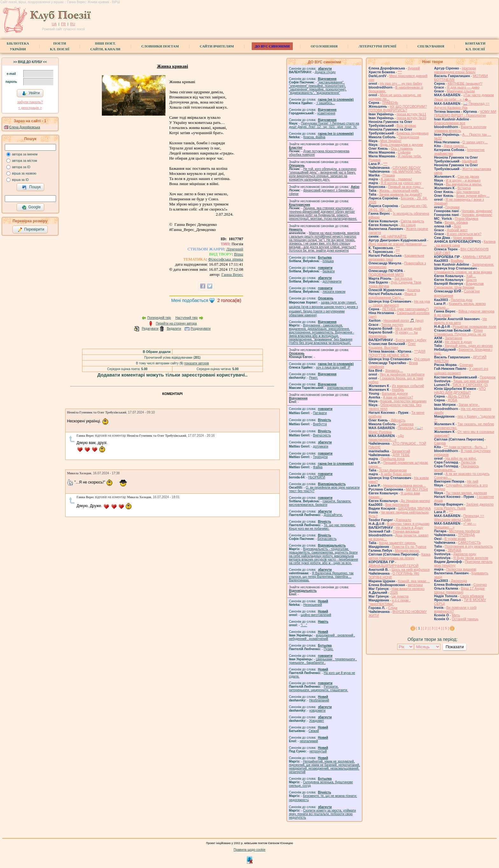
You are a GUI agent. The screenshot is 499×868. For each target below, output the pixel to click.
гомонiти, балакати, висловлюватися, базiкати (320, 503)
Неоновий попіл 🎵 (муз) (404, 320)
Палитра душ (461, 300)
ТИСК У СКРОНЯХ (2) (470, 385)
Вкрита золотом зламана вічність (460, 129)
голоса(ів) (229, 300)
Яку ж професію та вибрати (402, 374)
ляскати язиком (334, 292)
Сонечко (466, 365)
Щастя (471, 280)
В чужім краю (455, 539)
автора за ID (21, 167)
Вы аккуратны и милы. (464, 184)
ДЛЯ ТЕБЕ (401, 455)
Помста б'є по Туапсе (409, 547)
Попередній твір (159, 318)
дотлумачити (332, 281)
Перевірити (31, 230)
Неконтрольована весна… (405, 485)
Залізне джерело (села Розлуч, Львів (464, 506)
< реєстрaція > (30, 108)
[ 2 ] (426, 628)
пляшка (328, 261)
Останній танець (465, 619)
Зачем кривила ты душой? (401, 194)
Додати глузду (325, 72)
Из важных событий (408, 386)
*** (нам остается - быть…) (465, 447)
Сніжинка (406, 424)
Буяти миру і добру (411, 340)
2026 (394, 592)
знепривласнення (340, 388)
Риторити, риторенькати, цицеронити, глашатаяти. (319, 688)
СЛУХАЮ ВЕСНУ (406, 168)
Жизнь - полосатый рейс (399, 190)
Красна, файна (314, 137)
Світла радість (412, 221)
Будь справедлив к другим (402, 145)
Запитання (453, 338)
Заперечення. (483, 264)
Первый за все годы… (406, 187)
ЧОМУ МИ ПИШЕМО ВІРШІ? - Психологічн (465, 113)
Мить (456, 615)
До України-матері (415, 501)
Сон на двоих (468, 176)
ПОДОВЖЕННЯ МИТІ (386, 275)
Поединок (488, 377)
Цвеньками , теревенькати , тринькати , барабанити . (323, 661)
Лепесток (468, 462)
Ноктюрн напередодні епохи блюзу (455, 70)
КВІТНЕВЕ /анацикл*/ (465, 83)
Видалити (174, 329)
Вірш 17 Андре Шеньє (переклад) (459, 590)
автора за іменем (25, 154)
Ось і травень (402, 148)
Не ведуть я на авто (460, 321)
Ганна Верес (232, 274)
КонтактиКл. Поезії (475, 46)
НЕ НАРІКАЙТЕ (394, 236)
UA (54, 24)
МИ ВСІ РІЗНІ (417, 489)
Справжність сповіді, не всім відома (463, 272)
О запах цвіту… (475, 142)
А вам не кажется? (398, 397)
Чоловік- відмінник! (477, 211)
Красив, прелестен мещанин (403, 401)
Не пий (473, 481)
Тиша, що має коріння (471, 381)
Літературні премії (378, 46)
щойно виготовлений (316, 615)
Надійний (470, 161)
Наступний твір (186, 318)
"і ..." (304, 625)
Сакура (440, 443)
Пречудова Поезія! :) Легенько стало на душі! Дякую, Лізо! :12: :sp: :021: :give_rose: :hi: (324, 125)
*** (400, 72)
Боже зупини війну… (473, 196)
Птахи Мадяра (467, 219)
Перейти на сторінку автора (176, 323)
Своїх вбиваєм (472, 596)
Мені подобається (190, 300)
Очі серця (422, 359)
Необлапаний (319, 700)
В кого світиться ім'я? (464, 234)
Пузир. (329, 649)
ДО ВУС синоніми (272, 46)
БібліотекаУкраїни (18, 46)
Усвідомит (316, 721)
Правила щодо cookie (250, 850)
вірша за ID (20, 180)
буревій (414, 68)
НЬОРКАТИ (317, 477)
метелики (415, 585)
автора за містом (25, 161)
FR (63, 24)
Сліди (393, 608)
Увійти (31, 93)
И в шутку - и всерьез (463, 180)
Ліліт (458, 226)
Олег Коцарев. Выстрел (392, 346)
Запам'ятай (401, 451)
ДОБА (452, 400)
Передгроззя (409, 137)
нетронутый (318, 751)
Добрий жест (457, 230)
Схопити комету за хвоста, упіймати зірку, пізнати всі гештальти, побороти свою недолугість (322, 814)
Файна (318, 467)
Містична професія (464, 531)
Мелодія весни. (407, 550)
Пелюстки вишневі (461, 569)
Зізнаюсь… (394, 370)
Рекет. (313, 378)
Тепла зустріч (392, 325)
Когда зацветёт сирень (397, 543)
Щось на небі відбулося (411, 570)
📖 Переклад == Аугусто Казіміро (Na (462, 106)
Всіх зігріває (406, 126)
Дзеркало (403, 520)
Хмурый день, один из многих (469, 346)
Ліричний (235, 249)
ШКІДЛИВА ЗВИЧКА (414, 508)
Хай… (471, 276)
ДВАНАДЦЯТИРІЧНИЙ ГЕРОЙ (394, 566)
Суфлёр (404, 152)
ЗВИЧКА (454, 550)
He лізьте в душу (458, 342)
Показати (455, 647)
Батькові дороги (395, 393)
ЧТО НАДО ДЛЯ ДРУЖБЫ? (460, 391)
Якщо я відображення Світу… (392, 296)
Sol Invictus (403, 278)
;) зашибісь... (325, 103)
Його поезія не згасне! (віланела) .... (398, 244)
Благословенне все (450, 123)
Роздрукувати (201, 329)
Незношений (313, 605)
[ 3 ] (432, 628)
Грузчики (453, 207)
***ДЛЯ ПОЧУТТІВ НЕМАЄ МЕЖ (397, 353)
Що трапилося (468, 192)
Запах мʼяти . (469, 405)
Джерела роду (465, 554)
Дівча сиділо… (455, 146)
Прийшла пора (393, 459)
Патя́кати (320, 413)
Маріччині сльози (461, 91)
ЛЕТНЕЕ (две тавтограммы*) (405, 309)
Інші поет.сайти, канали (105, 46)
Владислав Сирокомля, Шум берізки (459, 285)
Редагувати (150, 329)
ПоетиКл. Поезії (60, 46)
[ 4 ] (439, 628)
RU (73, 24)
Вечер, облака (456, 222)
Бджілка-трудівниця (412, 133)
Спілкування (431, 46)
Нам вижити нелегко (408, 589)
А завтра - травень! (396, 179)
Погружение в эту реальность (469, 546)
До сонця (408, 225)
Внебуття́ (320, 424)
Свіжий (314, 731)
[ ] (419, 628)
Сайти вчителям (217, 46)
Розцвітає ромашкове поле (474, 326)
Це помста (400, 596)
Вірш (239, 254)
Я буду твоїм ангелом (471, 558)
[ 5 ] (446, 628)
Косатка (414, 290)
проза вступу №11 (412, 114)
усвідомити (317, 710)
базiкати (329, 271)
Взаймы (457, 261)
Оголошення (324, 46)
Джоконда (459, 581)
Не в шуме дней (408, 328)
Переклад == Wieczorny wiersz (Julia (459, 518)
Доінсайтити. (333, 515)
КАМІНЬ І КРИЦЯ (477, 257)
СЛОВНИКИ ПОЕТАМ (160, 46)
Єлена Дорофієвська (25, 127)
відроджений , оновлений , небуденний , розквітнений (322, 637)
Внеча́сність (322, 435)
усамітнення (326, 113)
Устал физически (393, 470)
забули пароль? (30, 102)
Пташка (389, 175)
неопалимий (309, 741)
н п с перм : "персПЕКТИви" (390, 602)
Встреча (464, 188)
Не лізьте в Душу (409, 527)
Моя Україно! (391, 141)
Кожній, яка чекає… (414, 581)
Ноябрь (398, 390)
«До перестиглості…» (386, 438)
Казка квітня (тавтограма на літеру (399, 556)
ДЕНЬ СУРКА (458, 396)
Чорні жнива (463, 238)
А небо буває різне (396, 474)
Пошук (31, 187)
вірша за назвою (24, 173)
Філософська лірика (226, 259)
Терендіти (320, 457)
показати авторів (197, 363)
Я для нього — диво (463, 87)
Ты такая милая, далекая (466, 493)
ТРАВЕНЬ (390, 103)
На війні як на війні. (461, 458)
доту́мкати (321, 446)
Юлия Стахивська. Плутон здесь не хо (460, 332)
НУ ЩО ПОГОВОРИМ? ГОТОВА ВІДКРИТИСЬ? (398, 108)
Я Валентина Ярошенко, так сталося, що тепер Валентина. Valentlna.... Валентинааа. (321, 577)
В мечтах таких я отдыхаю (408, 524)
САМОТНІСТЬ (469, 542)
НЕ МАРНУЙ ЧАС (407, 171)
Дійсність (398, 420)
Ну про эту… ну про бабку (401, 83)
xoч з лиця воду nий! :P (333, 367)
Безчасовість (327, 539)
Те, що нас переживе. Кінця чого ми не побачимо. (322, 527)
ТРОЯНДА (466, 535)
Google (31, 207)
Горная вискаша (406, 531)
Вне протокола (397, 505)
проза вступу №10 (412, 118)
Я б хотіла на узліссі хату (401, 183)
